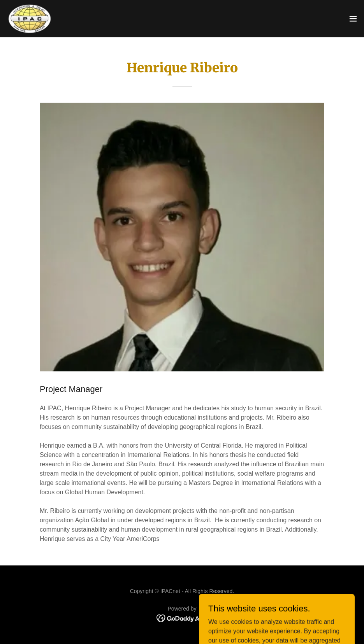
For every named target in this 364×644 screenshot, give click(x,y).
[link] (30, 19)
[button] (353, 19)
